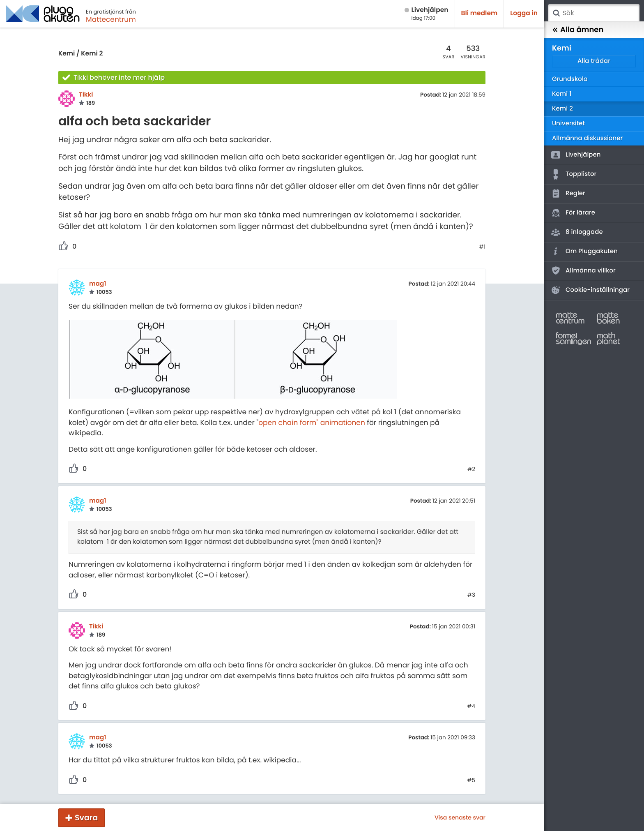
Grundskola (570, 79)
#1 (482, 247)
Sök (556, 13)
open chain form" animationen (312, 422)
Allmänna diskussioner (587, 138)
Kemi (67, 54)
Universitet (568, 123)
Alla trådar (594, 61)
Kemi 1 (562, 94)
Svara (86, 818)
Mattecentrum (111, 19)
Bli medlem (480, 13)
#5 (471, 780)
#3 (471, 595)
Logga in (524, 13)
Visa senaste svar (460, 817)
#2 (471, 469)
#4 (471, 706)
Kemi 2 (92, 54)
